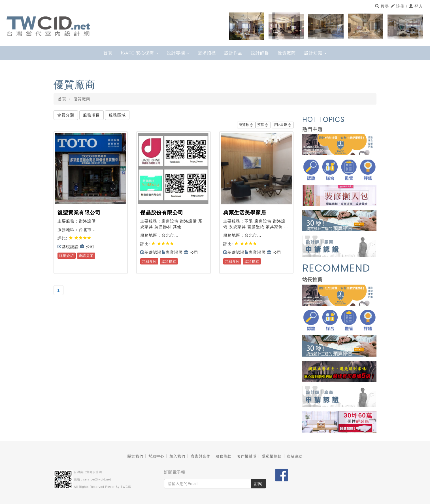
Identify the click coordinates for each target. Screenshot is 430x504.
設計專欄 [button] (178, 53)
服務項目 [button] (91, 115)
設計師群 (260, 53)
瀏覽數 (246, 125)
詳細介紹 (67, 256)
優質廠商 (287, 53)
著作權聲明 (247, 456)
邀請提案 (86, 256)
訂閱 (258, 484)
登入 (416, 6)
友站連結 (295, 456)
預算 (263, 125)
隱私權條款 (272, 456)
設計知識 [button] (315, 53)
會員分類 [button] (66, 115)
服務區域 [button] (117, 115)
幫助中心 (156, 456)
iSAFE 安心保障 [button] (140, 53)
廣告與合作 (201, 456)
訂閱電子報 (175, 472)
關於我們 (135, 456)
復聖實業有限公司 (79, 213)
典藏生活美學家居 (245, 213)
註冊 (398, 6)
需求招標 (207, 53)
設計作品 (233, 53)
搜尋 (382, 6)
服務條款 (223, 456)
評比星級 (283, 125)
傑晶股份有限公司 (162, 213)
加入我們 (177, 456)
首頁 (108, 53)
